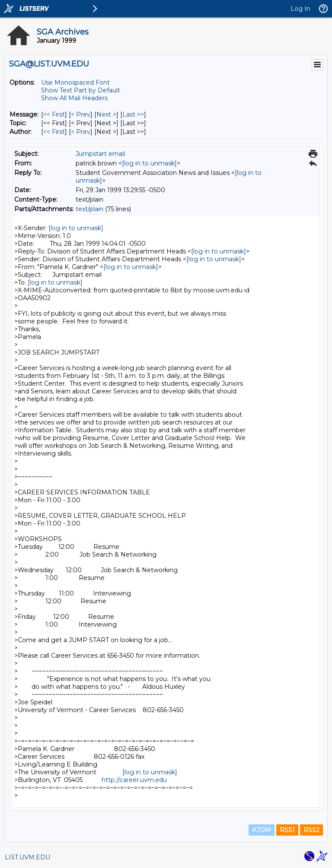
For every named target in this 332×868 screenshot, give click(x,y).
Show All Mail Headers (74, 98)
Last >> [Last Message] (133, 114)
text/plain (89, 209)
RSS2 (311, 830)
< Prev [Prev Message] (81, 114)
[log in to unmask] (149, 163)
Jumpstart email (100, 154)
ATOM (262, 830)
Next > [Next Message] (106, 114)
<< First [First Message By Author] (54, 132)
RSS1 (287, 830)
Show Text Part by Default (81, 90)
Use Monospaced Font (75, 82)
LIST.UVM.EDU (27, 857)
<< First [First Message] (54, 114)
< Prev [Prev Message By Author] (81, 132)
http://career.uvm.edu (134, 780)
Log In (300, 9)
